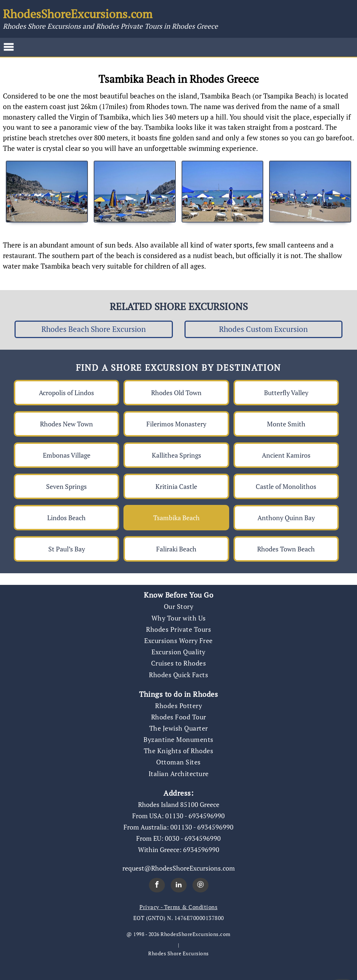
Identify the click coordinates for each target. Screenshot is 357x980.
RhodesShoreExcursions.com (78, 14)
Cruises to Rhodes (179, 663)
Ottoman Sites (178, 762)
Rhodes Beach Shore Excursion (94, 329)
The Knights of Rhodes (179, 751)
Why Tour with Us (179, 618)
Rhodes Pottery (178, 706)
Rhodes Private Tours (178, 629)
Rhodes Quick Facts (178, 675)
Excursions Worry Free (178, 640)
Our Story (179, 606)
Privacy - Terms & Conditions (178, 907)
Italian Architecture (179, 774)
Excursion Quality (178, 652)
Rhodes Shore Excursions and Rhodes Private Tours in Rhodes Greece (110, 26)
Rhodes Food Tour (179, 717)
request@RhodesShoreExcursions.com (179, 868)
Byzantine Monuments (178, 739)
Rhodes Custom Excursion (263, 329)
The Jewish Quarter (179, 728)
